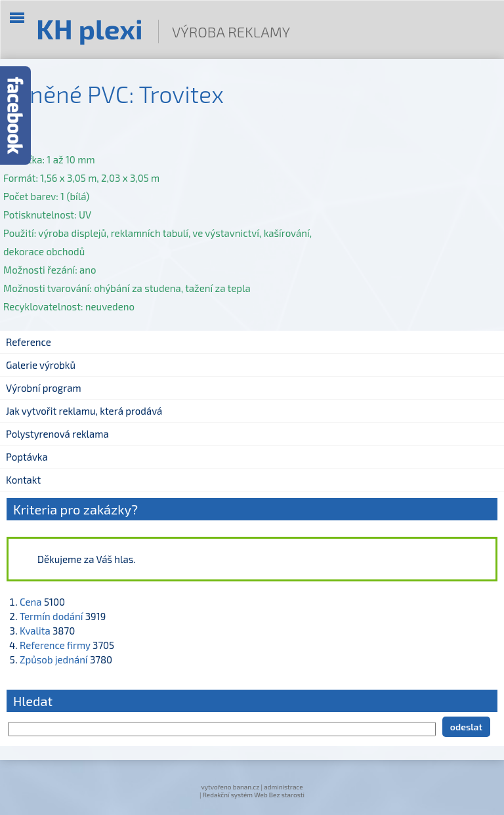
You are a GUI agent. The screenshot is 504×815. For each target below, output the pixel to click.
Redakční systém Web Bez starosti (254, 795)
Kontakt (23, 480)
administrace (283, 787)
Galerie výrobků (41, 365)
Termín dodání (51, 616)
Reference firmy (55, 645)
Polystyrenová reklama (57, 434)
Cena (31, 602)
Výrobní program (44, 388)
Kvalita (35, 631)
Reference (29, 342)
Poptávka (27, 457)
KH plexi (90, 28)
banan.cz (246, 787)
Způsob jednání (54, 659)
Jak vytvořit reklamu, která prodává (84, 411)
